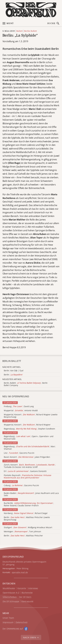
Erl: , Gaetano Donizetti (25, 471)
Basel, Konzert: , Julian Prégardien (27, 457)
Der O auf (13, 629)
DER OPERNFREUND (13, 557)
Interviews (33, 588)
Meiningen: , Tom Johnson (22, 532)
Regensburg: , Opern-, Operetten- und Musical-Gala (29, 438)
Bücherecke (27, 593)
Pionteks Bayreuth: (28, 477)
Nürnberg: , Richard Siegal (26, 513)
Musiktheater (9, 588)
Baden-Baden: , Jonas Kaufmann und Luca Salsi (31, 494)
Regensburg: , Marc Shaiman (30, 448)
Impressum (8, 622)
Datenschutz (22, 622)
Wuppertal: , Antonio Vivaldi (21, 411)
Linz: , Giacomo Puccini (19, 453)
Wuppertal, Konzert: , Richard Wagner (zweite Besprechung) (31, 416)
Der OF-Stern (25, 597)
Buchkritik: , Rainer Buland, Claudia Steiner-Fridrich (29, 504)
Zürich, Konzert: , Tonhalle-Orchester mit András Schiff (30, 466)
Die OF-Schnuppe (11, 601)
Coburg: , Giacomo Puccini (21, 485)
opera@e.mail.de (20, 572)
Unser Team (8, 618)
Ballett (19, 31)
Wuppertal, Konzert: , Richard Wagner (27, 425)
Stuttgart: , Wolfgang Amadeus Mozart (28, 528)
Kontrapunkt (27, 601)
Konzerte (22, 588)
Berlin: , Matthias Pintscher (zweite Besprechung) (27, 519)
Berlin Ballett (31, 31)
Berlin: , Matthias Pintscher (23, 536)
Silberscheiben (10, 597)
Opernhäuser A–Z (11, 593)
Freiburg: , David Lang (19, 406)
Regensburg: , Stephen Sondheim (29, 429)
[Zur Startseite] (31, 10)
